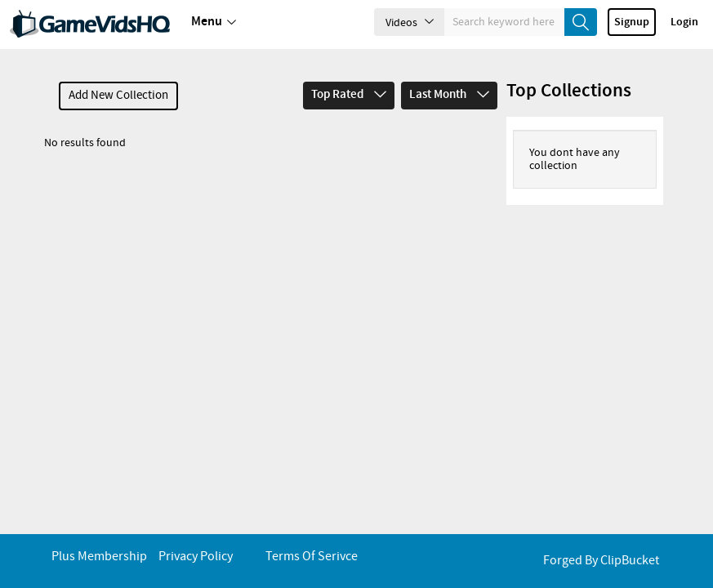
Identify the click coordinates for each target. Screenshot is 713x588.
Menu (214, 22)
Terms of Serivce (312, 557)
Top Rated (349, 95)
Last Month (449, 95)
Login (684, 22)
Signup (632, 22)
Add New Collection (118, 96)
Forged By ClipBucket (601, 561)
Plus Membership (99, 557)
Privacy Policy (196, 557)
